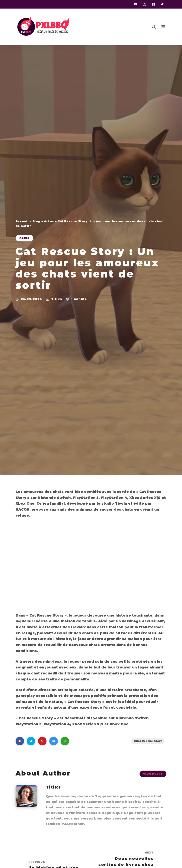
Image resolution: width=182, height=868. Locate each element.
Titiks (57, 299)
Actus (49, 221)
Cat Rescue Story (149, 741)
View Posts (153, 774)
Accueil (22, 221)
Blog (36, 221)
